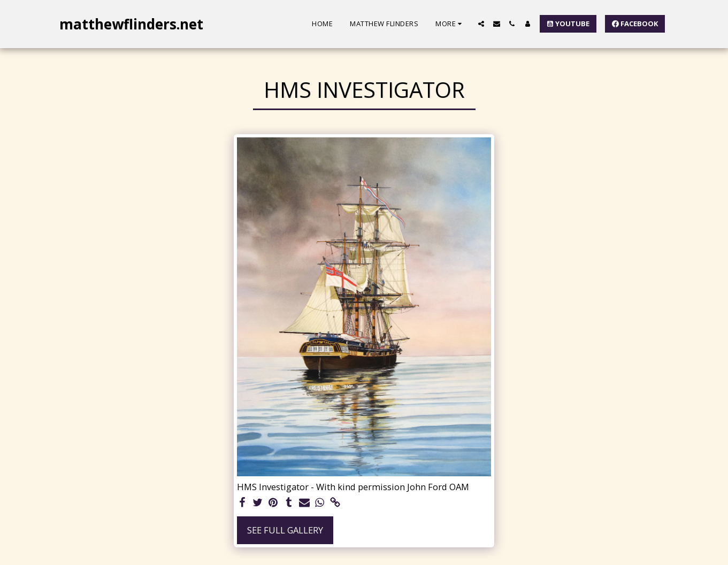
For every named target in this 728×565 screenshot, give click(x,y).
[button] (481, 24)
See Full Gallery (285, 530)
